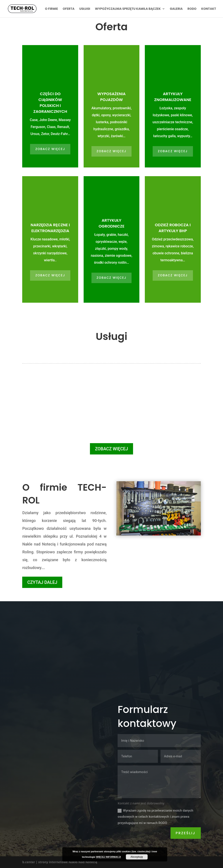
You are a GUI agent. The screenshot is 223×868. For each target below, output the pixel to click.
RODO (192, 9)
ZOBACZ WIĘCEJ (50, 149)
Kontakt (209, 9)
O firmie (52, 9)
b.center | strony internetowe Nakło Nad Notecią (60, 862)
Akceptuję (137, 857)
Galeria (176, 9)
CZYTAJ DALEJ (42, 582)
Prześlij (186, 833)
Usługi (85, 9)
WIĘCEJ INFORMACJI (108, 857)
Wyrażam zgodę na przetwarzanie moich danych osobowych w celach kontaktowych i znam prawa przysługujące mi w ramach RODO (155, 817)
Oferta (69, 9)
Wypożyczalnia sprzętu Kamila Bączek (128, 9)
